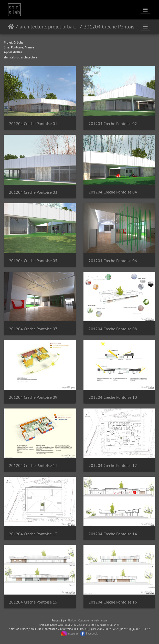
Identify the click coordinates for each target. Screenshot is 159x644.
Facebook (92, 633)
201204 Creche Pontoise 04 (113, 192)
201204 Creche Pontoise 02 (113, 124)
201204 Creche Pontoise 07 (33, 329)
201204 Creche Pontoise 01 (33, 124)
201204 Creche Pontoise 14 (113, 534)
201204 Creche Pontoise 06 (113, 261)
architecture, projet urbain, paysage (49, 27)
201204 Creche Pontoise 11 (33, 466)
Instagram (73, 633)
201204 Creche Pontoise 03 (33, 192)
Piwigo (72, 620)
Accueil (11, 27)
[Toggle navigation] (145, 10)
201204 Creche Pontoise (110, 27)
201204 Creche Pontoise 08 (113, 329)
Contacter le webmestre (93, 620)
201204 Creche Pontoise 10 (113, 397)
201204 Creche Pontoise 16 (113, 602)
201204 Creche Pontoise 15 (33, 602)
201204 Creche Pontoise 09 (33, 397)
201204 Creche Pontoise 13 (33, 534)
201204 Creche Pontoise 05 (33, 261)
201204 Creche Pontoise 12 (113, 466)
